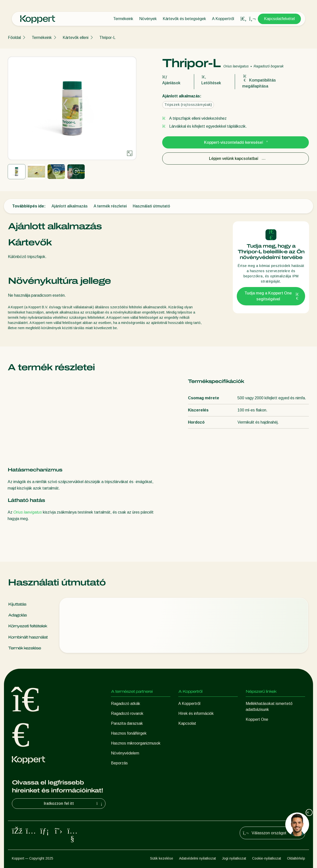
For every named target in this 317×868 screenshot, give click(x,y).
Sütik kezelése (162, 858)
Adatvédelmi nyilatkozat (198, 858)
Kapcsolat (187, 723)
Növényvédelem (125, 753)
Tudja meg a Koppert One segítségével (272, 296)
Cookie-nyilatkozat (267, 858)
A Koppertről (223, 19)
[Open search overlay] (243, 19)
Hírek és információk (196, 713)
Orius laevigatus (28, 512)
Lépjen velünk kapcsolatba (236, 159)
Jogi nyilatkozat (234, 858)
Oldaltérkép (296, 858)
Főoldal (14, 38)
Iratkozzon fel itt (74, 804)
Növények (148, 19)
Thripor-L (107, 38)
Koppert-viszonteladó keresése (236, 142)
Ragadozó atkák (126, 704)
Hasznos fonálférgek (129, 733)
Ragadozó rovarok (127, 713)
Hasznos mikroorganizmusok (136, 743)
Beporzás (119, 763)
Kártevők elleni (76, 38)
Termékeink (123, 19)
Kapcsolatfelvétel (279, 19)
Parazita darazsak (127, 723)
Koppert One (257, 719)
